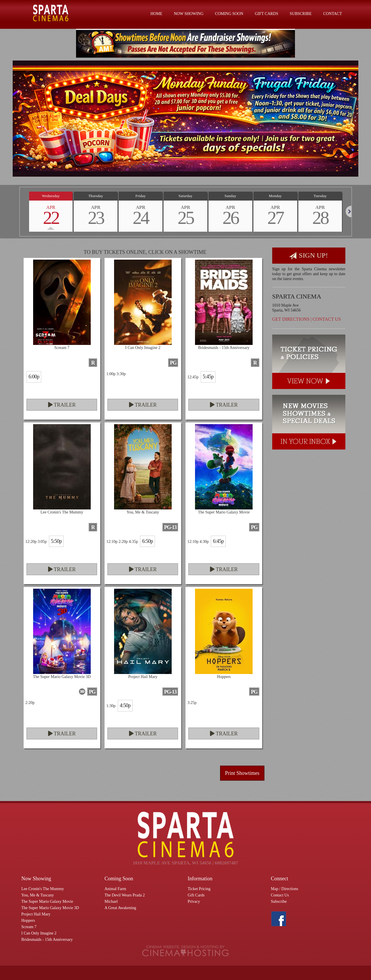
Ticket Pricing (199, 889)
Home (156, 14)
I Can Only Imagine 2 (39, 933)
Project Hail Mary (36, 914)
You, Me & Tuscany (38, 895)
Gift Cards (267, 14)
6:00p (34, 377)
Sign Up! (308, 256)
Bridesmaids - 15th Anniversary (47, 940)
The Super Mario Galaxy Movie (47, 901)
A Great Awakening (120, 908)
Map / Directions (284, 889)
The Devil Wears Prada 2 (125, 895)
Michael (111, 901)
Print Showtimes (242, 773)
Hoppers (28, 920)
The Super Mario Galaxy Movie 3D (50, 908)
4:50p (125, 705)
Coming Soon (229, 14)
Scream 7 (29, 927)
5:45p (208, 377)
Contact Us (327, 319)
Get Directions (291, 319)
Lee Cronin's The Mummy (43, 889)
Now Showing (189, 14)
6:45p (218, 541)
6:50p (147, 541)
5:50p (56, 541)
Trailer (62, 405)
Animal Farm (115, 889)
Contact (333, 14)
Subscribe (301, 14)
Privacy (194, 901)
